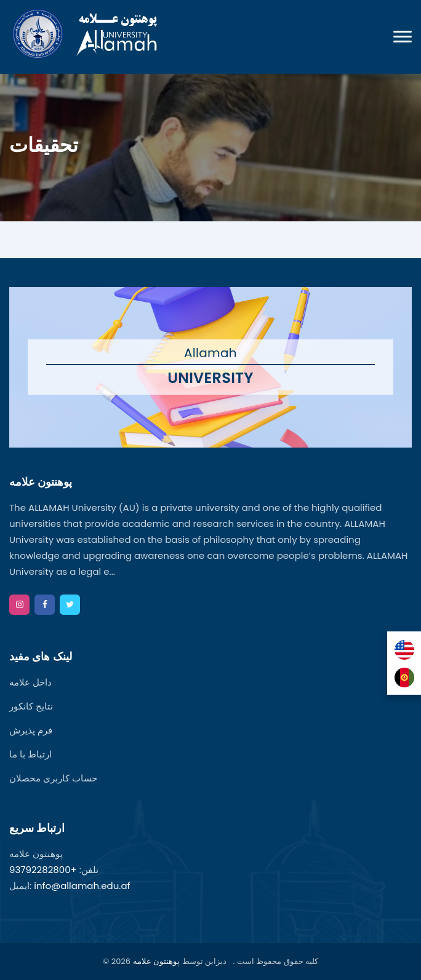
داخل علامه (30, 682)
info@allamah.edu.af (82, 886)
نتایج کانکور (31, 706)
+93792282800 (43, 870)
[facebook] (45, 605)
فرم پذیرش (31, 730)
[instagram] (19, 605)
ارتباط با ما (30, 754)
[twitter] (70, 605)
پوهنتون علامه (156, 961)
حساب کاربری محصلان (53, 778)
